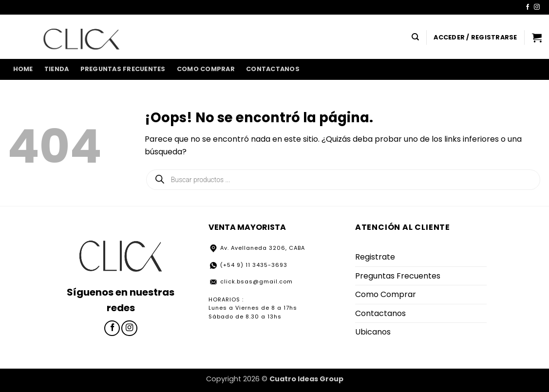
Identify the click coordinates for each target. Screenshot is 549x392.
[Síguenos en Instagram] (537, 7)
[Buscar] (415, 37)
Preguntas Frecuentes (123, 69)
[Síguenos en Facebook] (528, 7)
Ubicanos (373, 332)
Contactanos (273, 69)
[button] (475, 37)
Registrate (375, 257)
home (23, 69)
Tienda (57, 69)
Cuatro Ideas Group (306, 379)
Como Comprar (206, 69)
